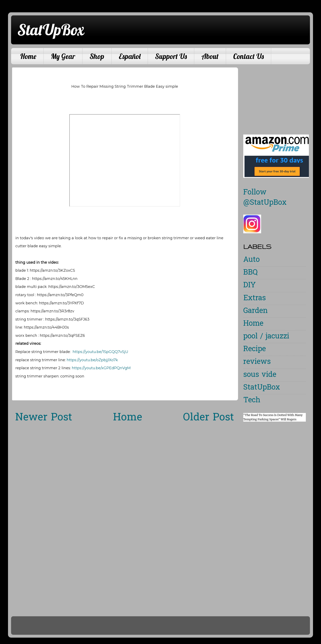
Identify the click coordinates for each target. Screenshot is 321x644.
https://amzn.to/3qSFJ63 (67, 319)
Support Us (171, 56)
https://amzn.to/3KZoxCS (52, 270)
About (210, 56)
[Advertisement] (278, 96)
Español (130, 56)
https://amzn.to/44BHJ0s (46, 327)
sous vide (260, 375)
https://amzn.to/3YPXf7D (61, 303)
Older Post (208, 418)
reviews (257, 362)
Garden (255, 311)
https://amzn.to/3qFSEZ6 (62, 336)
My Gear (63, 56)
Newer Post (44, 418)
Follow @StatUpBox (265, 198)
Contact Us (248, 56)
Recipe (255, 349)
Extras (255, 298)
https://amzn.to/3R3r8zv (52, 311)
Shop (97, 56)
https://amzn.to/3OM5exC (72, 287)
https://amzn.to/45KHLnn (55, 279)
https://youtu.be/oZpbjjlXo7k (92, 360)
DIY (250, 286)
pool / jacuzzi (266, 337)
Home (28, 56)
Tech (252, 401)
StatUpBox (51, 30)
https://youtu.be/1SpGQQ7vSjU (100, 352)
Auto (251, 260)
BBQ (250, 273)
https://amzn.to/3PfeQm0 (60, 295)
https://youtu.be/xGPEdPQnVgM (101, 368)
